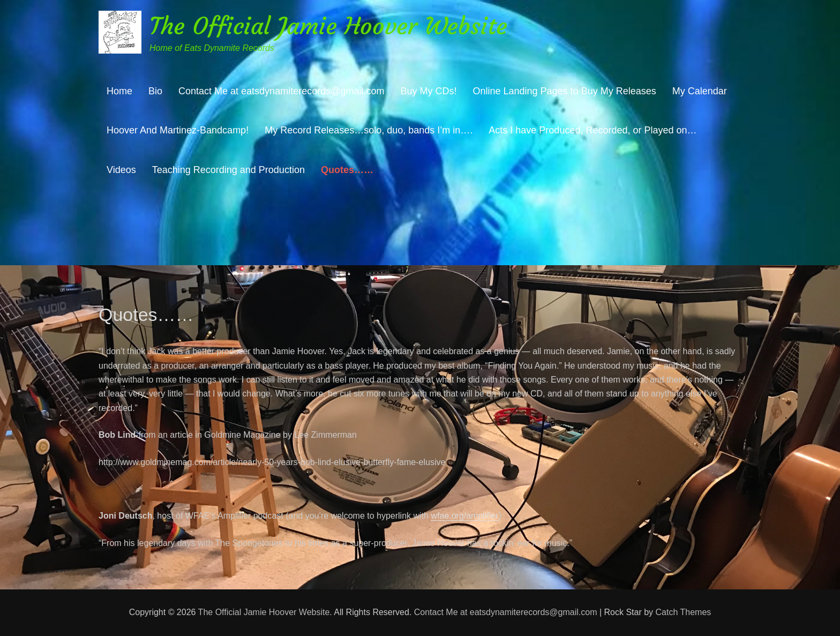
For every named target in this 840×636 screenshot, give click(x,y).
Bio (155, 91)
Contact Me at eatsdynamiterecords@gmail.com (281, 91)
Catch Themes (684, 612)
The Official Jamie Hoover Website (328, 26)
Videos (121, 170)
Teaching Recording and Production (228, 170)
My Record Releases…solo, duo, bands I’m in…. (369, 130)
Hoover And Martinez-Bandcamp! (178, 130)
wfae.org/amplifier (464, 516)
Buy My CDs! (428, 91)
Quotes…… (347, 170)
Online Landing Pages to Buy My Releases (564, 91)
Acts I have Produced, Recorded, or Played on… (592, 130)
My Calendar (700, 91)
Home (119, 91)
